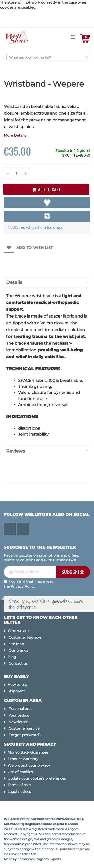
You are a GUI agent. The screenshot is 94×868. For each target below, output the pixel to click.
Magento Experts (48, 859)
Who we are (18, 631)
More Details (15, 135)
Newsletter (18, 722)
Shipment (16, 691)
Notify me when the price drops (35, 228)
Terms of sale (19, 785)
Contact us (18, 663)
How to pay (18, 685)
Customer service (24, 728)
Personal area (20, 709)
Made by (11, 859)
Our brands (18, 650)
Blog (12, 657)
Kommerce (26, 859)
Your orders (19, 715)
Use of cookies (20, 772)
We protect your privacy (29, 765)
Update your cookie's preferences (37, 778)
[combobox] (48, 57)
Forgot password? (25, 735)
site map (16, 644)
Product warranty (23, 759)
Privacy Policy (23, 586)
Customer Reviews (25, 637)
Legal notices (19, 792)
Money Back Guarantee (28, 752)
